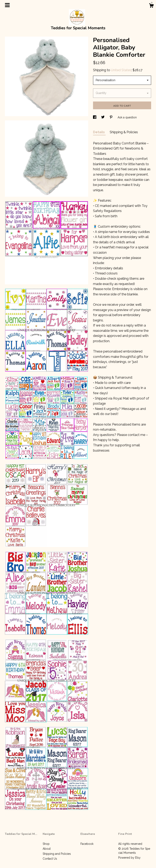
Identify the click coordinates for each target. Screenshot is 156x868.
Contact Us (50, 859)
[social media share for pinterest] (112, 117)
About (47, 849)
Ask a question (127, 117)
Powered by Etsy (129, 858)
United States (121, 70)
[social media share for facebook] (95, 117)
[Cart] (151, 6)
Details (99, 132)
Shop (46, 844)
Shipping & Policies (124, 132)
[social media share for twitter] (103, 117)
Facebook (87, 844)
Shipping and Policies (57, 854)
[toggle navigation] (7, 5)
